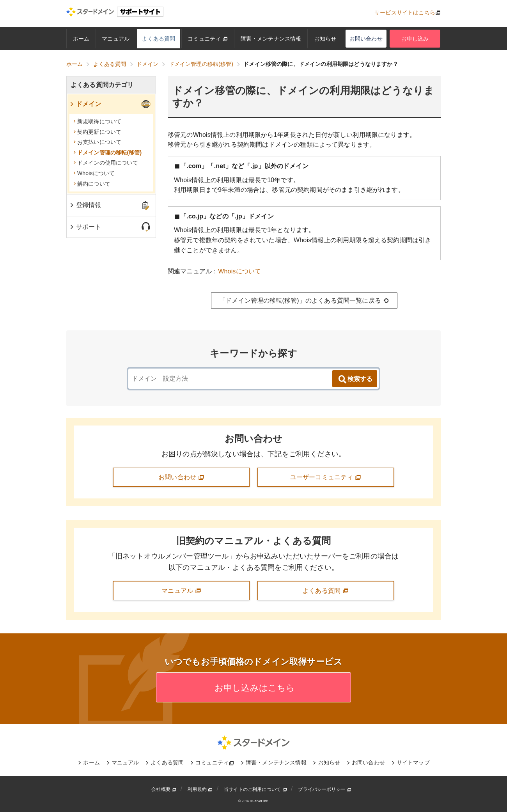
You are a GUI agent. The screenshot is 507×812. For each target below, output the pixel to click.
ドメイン (85, 104)
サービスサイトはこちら (405, 12)
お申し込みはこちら (254, 688)
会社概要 (164, 789)
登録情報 (85, 205)
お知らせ (325, 39)
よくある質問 (159, 39)
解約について (92, 184)
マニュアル (116, 39)
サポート (85, 227)
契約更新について (97, 132)
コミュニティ (208, 39)
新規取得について (97, 121)
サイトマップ (413, 762)
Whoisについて (239, 271)
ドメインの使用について (106, 163)
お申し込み (415, 39)
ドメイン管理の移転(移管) (107, 152)
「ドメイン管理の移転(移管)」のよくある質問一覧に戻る (304, 301)
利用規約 (200, 789)
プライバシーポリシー (325, 789)
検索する (355, 379)
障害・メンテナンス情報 (271, 39)
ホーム (81, 39)
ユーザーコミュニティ (326, 477)
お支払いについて (97, 142)
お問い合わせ (366, 39)
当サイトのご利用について (255, 789)
